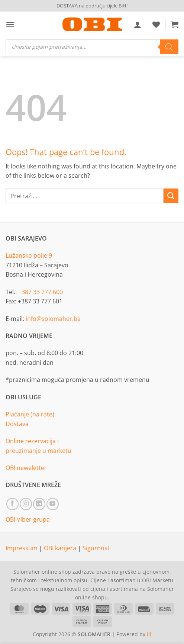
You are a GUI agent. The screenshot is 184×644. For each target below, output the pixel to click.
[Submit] (171, 196)
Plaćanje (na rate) (30, 414)
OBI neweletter (26, 468)
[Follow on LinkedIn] (39, 504)
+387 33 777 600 (41, 292)
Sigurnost (96, 548)
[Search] (169, 47)
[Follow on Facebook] (12, 504)
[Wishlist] (156, 25)
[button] (10, 24)
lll (149, 634)
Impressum (22, 548)
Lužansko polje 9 (29, 255)
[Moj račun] (138, 25)
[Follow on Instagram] (26, 504)
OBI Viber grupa (28, 519)
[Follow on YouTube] (53, 504)
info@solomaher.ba (53, 319)
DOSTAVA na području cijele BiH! (92, 6)
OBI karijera (61, 548)
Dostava (17, 424)
